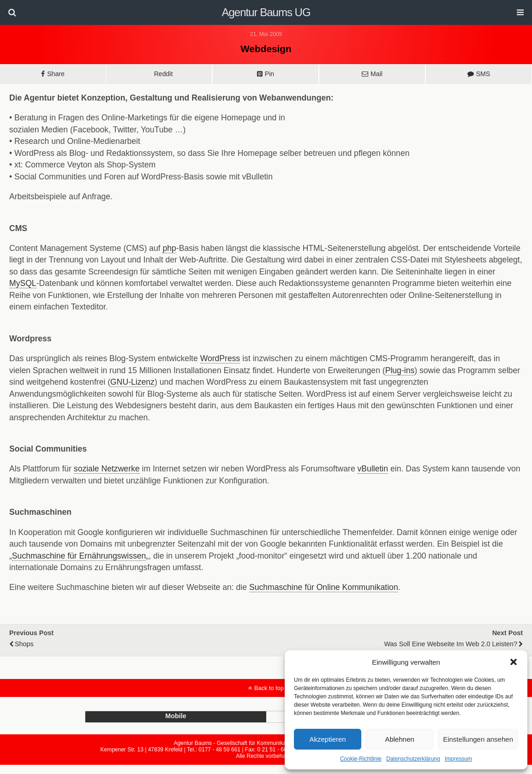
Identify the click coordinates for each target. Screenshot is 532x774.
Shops (24, 644)
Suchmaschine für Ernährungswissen (79, 556)
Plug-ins (400, 370)
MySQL (23, 283)
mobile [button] (176, 716)
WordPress (220, 358)
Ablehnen (399, 739)
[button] (514, 662)
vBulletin (373, 469)
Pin (269, 74)
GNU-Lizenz (132, 382)
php (169, 248)
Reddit (164, 74)
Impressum (458, 759)
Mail (377, 74)
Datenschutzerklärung (413, 759)
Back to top (269, 688)
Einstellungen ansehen (478, 739)
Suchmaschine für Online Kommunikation (324, 587)
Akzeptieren (327, 739)
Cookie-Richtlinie (361, 759)
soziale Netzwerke (107, 469)
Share (56, 74)
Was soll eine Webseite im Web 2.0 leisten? (451, 644)
